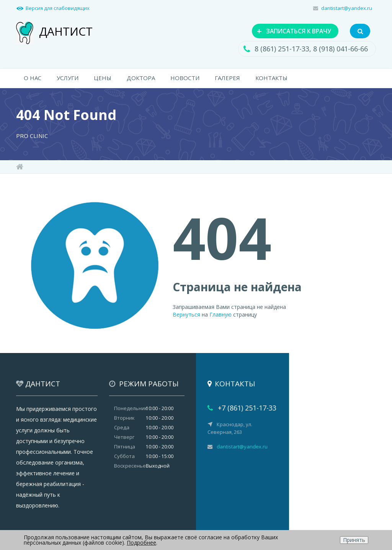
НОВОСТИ (185, 79)
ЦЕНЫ (103, 79)
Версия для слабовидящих (58, 8)
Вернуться (186, 315)
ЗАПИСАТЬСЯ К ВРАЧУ (288, 31)
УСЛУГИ (68, 79)
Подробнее (141, 543)
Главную (220, 315)
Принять (354, 540)
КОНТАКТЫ (271, 79)
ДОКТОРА (141, 79)
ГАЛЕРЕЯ (227, 79)
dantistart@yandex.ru (347, 8)
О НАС (33, 79)
